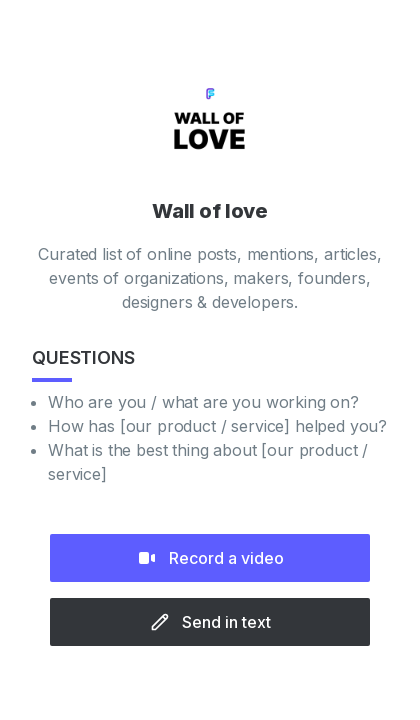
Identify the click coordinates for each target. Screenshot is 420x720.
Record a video (210, 558)
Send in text (210, 622)
